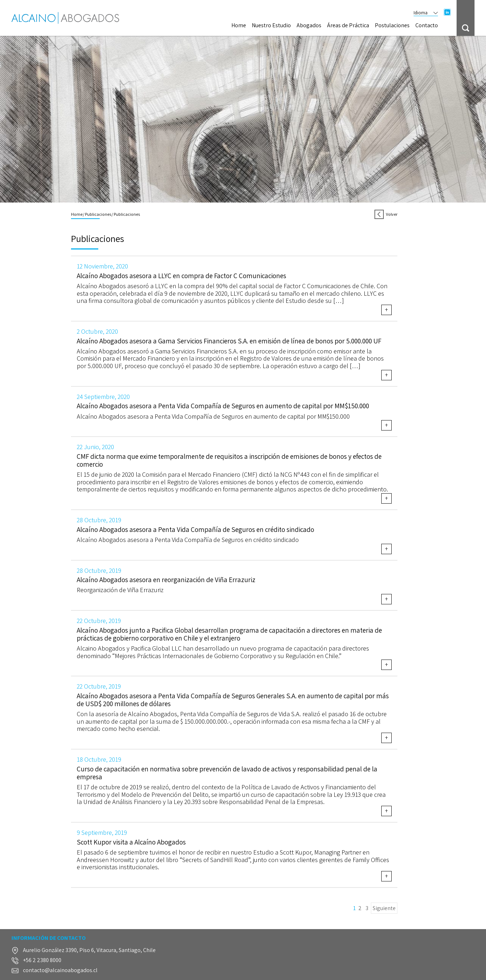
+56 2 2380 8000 (42, 960)
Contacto (427, 26)
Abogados (309, 26)
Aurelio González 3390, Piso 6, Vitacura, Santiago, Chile (89, 950)
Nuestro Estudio (271, 26)
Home (239, 26)
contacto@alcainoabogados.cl (60, 971)
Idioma (426, 13)
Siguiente (384, 908)
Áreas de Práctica (348, 26)
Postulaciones (392, 26)
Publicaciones (98, 214)
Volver (386, 214)
